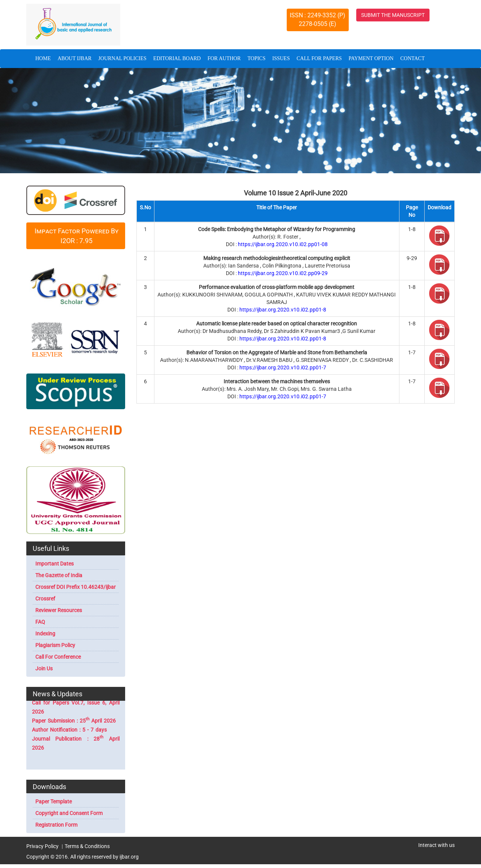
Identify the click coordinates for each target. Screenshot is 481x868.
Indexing (45, 634)
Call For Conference (58, 657)
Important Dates (54, 564)
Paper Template (54, 801)
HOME (45, 58)
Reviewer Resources (59, 610)
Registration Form (56, 825)
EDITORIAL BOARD (177, 58)
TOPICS (257, 58)
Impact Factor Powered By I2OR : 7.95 (76, 236)
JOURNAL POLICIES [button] (123, 58)
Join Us (44, 668)
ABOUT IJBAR (74, 58)
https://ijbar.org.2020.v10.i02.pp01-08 (283, 244)
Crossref (45, 599)
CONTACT (412, 58)
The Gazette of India (59, 575)
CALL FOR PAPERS (319, 58)
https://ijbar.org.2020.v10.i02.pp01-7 (283, 367)
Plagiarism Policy (55, 645)
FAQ (40, 622)
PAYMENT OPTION (371, 58)
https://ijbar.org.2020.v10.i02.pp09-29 (283, 273)
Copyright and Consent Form (69, 813)
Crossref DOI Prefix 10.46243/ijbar (76, 587)
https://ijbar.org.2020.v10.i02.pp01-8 (283, 310)
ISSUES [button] (281, 58)
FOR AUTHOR (224, 58)
